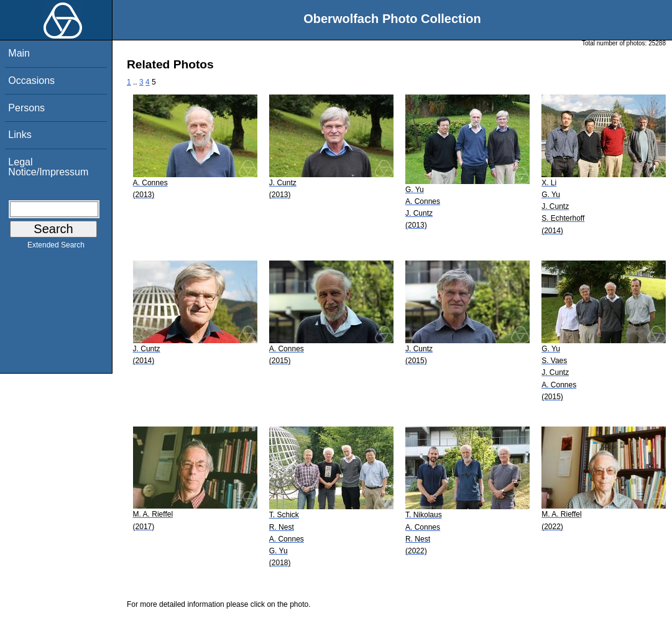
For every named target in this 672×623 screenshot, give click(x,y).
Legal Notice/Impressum (48, 167)
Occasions (31, 81)
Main (19, 53)
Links (20, 135)
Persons (26, 108)
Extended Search (56, 247)
